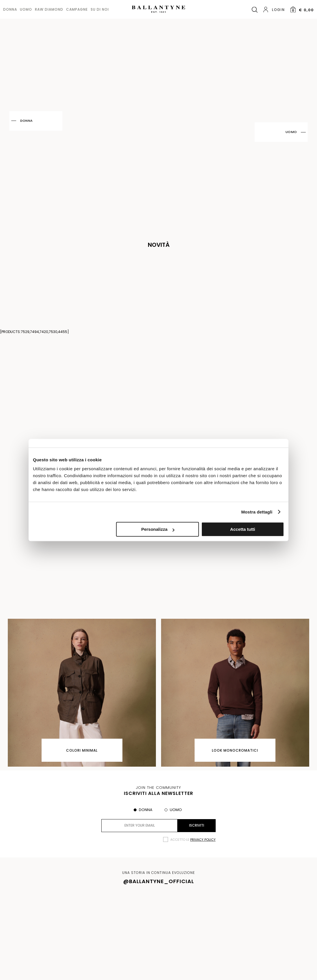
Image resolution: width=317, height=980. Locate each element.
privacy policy (203, 840)
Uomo (26, 9)
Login (274, 10)
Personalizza (158, 529)
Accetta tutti (243, 529)
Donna (10, 9)
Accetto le (193, 840)
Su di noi (100, 9)
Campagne (77, 9)
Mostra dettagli (257, 512)
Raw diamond (49, 9)
